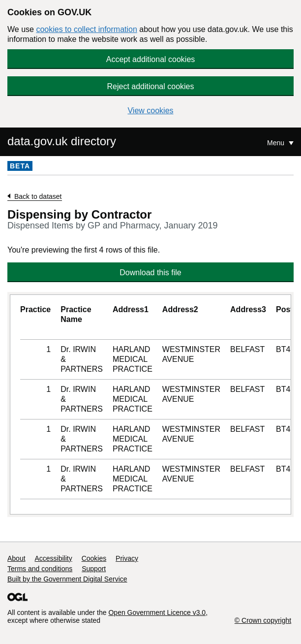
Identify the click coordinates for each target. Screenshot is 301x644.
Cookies (94, 558)
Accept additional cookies (151, 59)
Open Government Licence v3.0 (157, 612)
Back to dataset (38, 196)
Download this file (150, 273)
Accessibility (53, 558)
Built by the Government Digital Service (67, 579)
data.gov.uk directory (62, 141)
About (16, 558)
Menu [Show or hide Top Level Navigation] (277, 143)
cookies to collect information (86, 29)
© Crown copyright (263, 620)
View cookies (150, 111)
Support (94, 569)
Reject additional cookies (151, 86)
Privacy (127, 558)
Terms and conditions (40, 569)
